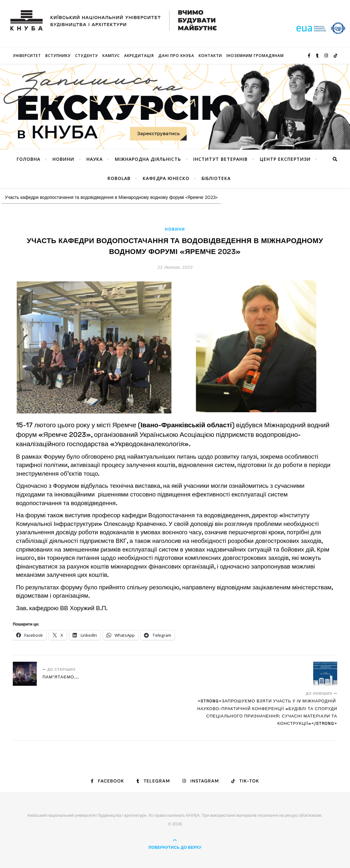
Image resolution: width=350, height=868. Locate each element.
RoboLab (119, 178)
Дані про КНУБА (176, 56)
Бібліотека (216, 178)
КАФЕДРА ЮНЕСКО (166, 178)
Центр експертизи (285, 159)
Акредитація (139, 56)
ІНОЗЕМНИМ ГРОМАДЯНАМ (255, 56)
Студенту (87, 56)
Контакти (210, 56)
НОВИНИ (63, 159)
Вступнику (58, 56)
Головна (28, 159)
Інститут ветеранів (220, 159)
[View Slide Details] (175, 107)
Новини (175, 229)
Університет (27, 56)
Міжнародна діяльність (148, 159)
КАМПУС (111, 56)
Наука (95, 159)
